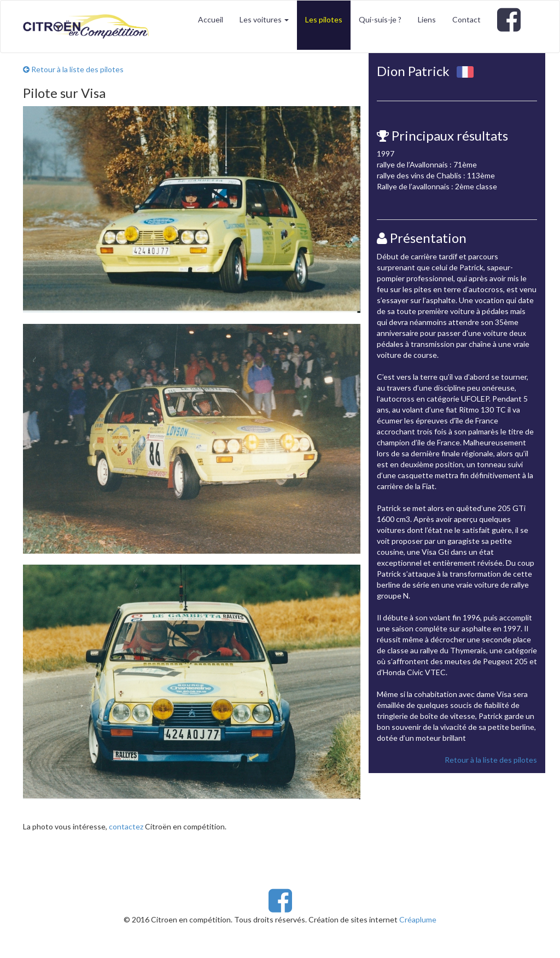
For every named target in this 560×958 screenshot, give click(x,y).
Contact (466, 19)
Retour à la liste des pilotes (73, 69)
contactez (126, 826)
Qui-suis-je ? (380, 19)
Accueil (211, 19)
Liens (427, 19)
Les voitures (264, 19)
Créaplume (418, 919)
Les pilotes (324, 19)
